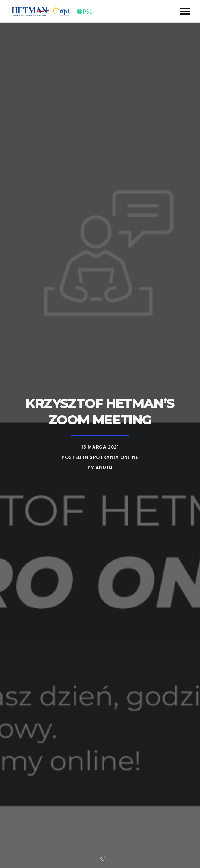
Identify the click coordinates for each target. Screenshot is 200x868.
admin (104, 468)
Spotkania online (114, 457)
